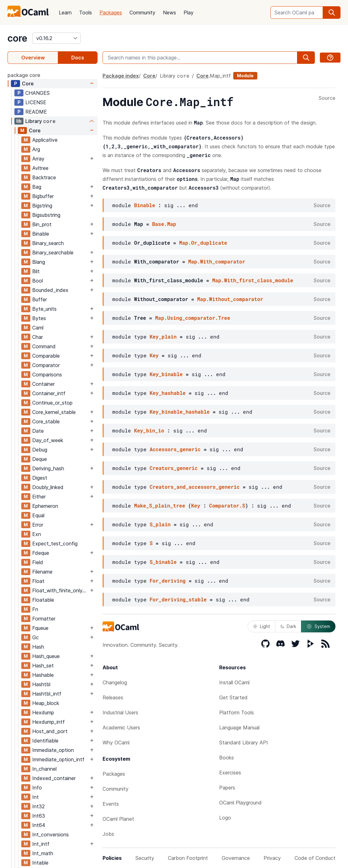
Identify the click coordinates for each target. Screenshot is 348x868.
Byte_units (44, 309)
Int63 (39, 816)
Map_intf (220, 76)
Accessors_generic (175, 449)
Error (38, 525)
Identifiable (45, 741)
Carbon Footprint (188, 858)
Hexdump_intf (48, 722)
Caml (38, 328)
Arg (36, 149)
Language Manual (239, 728)
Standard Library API (244, 743)
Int (35, 797)
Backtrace (44, 177)
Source (327, 98)
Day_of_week (48, 440)
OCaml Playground (240, 803)
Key (154, 355)
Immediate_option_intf (58, 759)
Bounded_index (50, 290)
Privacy (272, 858)
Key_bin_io (149, 430)
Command (44, 346)
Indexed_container (54, 778)
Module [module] (245, 76)
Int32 (38, 806)
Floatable (43, 600)
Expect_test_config (55, 544)
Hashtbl (41, 684)
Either (39, 497)
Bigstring (42, 206)
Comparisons (47, 375)
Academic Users (121, 728)
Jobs (108, 834)
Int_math (43, 853)
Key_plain (163, 337)
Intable (40, 863)
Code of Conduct (315, 858)
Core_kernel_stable (54, 412)
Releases (113, 697)
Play (189, 13)
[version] (56, 38)
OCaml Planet (118, 819)
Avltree (40, 168)
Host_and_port (50, 731)
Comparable (46, 356)
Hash (38, 647)
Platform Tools (237, 712)
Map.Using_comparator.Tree (193, 318)
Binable (41, 234)
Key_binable (166, 374)
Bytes (39, 318)
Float (38, 581)
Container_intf (49, 393)
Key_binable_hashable (179, 412)
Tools (86, 13)
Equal (38, 515)
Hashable (43, 675)
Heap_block (46, 703)
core (17, 38)
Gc (35, 637)
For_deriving (167, 581)
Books (227, 758)
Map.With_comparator (217, 261)
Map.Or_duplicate (203, 243)
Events (111, 804)
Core (28, 84)
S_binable (163, 562)
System (318, 626)
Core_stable (46, 421)
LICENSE (36, 102)
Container (43, 384)
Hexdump (43, 712)
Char (38, 337)
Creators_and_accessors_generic (194, 487)
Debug (40, 450)
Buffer (40, 299)
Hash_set (43, 666)
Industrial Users (120, 712)
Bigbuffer (43, 196)
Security (145, 858)
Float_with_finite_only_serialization (60, 590)
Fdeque (41, 553)
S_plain (160, 524)
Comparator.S (227, 505)
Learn (65, 13)
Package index (121, 76)
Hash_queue (46, 656)
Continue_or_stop (52, 403)
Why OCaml (116, 743)
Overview (33, 58)
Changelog (115, 682)
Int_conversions (50, 835)
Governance (236, 858)
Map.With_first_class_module (252, 280)
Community (142, 13)
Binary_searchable (53, 253)
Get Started (233, 697)
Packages (111, 13)
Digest (40, 478)
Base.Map (164, 224)
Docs (78, 58)
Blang (39, 262)
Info (37, 788)
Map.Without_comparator (230, 299)
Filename (42, 572)
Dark (288, 626)
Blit (36, 271)
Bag (37, 187)
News (169, 13)
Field (38, 562)
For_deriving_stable (178, 599)
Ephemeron (45, 506)
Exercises (230, 773)
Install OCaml (234, 682)
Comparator (46, 365)
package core (24, 75)
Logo (225, 818)
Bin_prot (42, 224)
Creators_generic (174, 468)
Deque (40, 459)
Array (38, 159)
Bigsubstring (46, 215)
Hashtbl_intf (47, 694)
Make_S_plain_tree (160, 505)
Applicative (45, 140)
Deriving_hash (48, 468)
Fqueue (40, 628)
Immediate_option (53, 750)
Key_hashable (167, 393)
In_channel (44, 769)
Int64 (39, 825)
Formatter (44, 619)
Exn (37, 534)
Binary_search (48, 243)
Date (38, 431)
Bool (38, 281)
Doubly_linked (48, 487)
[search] (332, 13)
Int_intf (41, 844)
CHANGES (38, 93)
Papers (227, 788)
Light (262, 626)
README (36, 112)
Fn (35, 609)
